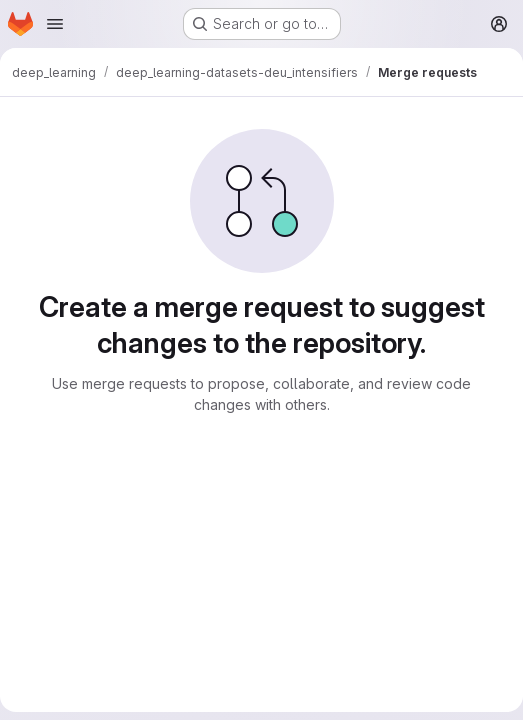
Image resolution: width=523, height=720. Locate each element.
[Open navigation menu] (55, 24)
